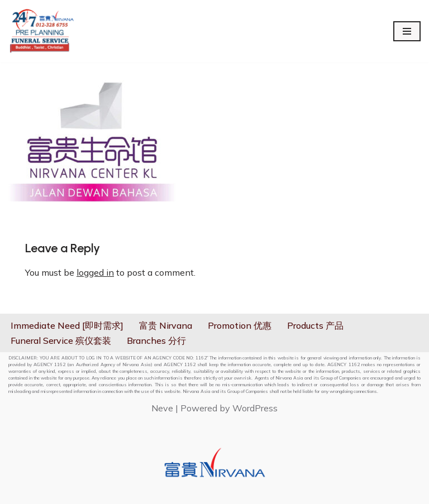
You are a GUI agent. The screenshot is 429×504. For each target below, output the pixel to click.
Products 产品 (315, 325)
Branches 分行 (156, 340)
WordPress (255, 408)
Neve (162, 408)
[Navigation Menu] (407, 31)
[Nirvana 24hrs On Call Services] (42, 31)
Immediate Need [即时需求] (67, 325)
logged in (95, 272)
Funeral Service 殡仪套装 (61, 340)
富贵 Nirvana (166, 325)
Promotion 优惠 (240, 325)
